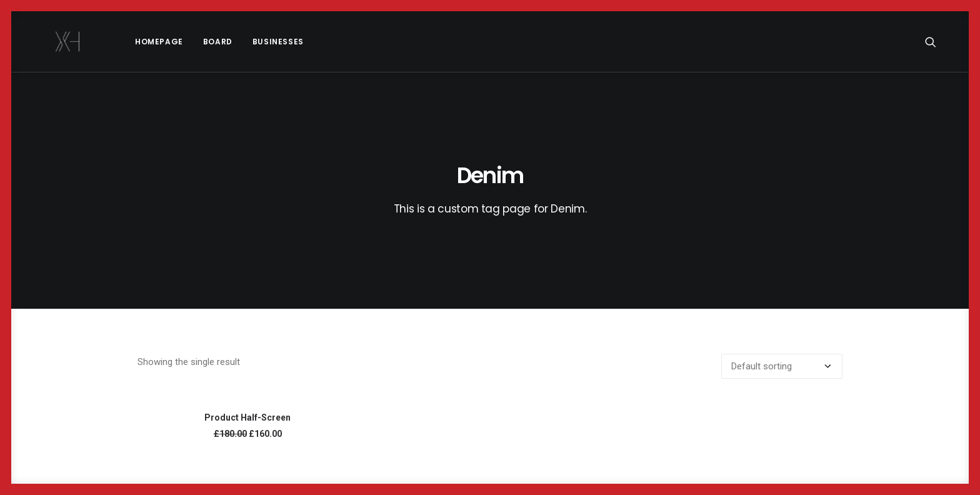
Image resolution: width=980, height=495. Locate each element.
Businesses (243, 42)
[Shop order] (782, 366)
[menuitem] (124, 42)
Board (183, 42)
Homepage (124, 42)
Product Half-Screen (247, 417)
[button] (936, 42)
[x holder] (51, 42)
